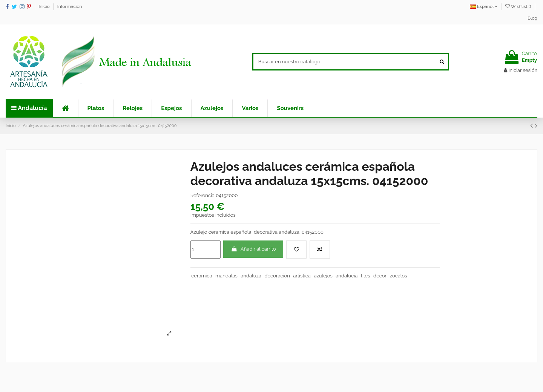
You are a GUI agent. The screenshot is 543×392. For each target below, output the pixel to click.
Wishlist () (519, 6)
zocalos (399, 276)
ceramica (202, 276)
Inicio (45, 6)
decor (380, 276)
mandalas (226, 276)
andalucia (347, 276)
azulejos (323, 276)
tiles (366, 276)
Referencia (202, 195)
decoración (277, 276)
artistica (302, 276)
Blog (532, 18)
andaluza (251, 276)
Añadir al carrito (253, 249)
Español (484, 6)
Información (70, 6)
